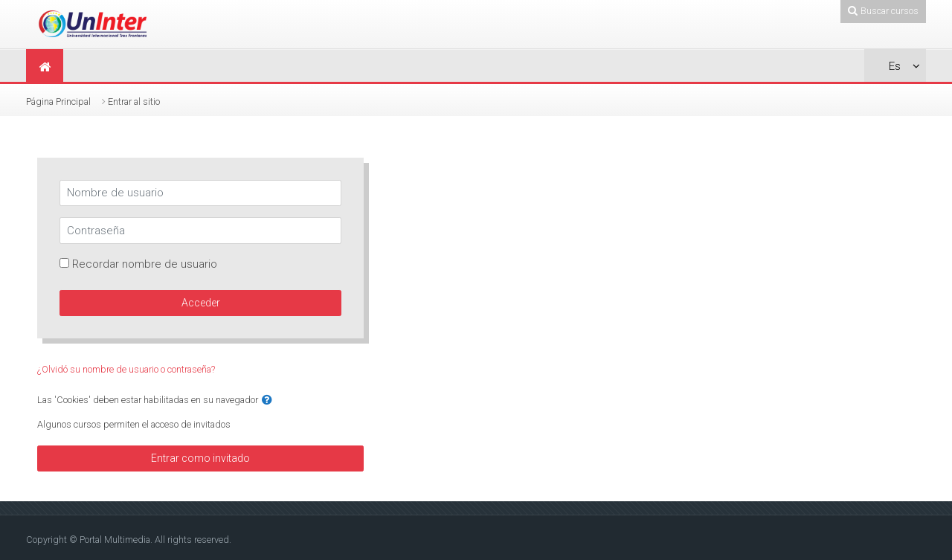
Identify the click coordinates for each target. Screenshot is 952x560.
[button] (267, 400)
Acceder (201, 303)
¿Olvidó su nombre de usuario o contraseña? (126, 369)
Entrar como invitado (200, 458)
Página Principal (58, 102)
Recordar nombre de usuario (145, 264)
